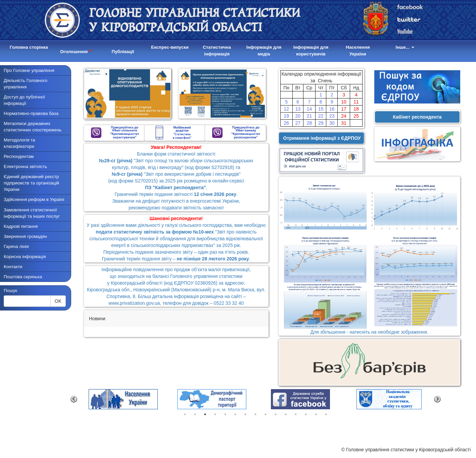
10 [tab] (276, 414)
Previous (74, 399)
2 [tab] (195, 414)
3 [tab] (205, 414)
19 (286, 116)
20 (298, 116)
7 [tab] (245, 414)
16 (332, 109)
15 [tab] (326, 414)
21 (310, 116)
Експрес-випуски (170, 47)
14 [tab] (316, 414)
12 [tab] (296, 414)
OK (58, 301)
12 (286, 109)
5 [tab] (225, 414)
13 (298, 109)
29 (321, 123)
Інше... (405, 47)
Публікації (123, 52)
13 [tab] (306, 414)
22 (321, 116)
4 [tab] (215, 414)
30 (332, 123)
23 (332, 116)
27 (298, 123)
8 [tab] (255, 414)
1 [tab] (185, 414)
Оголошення (76, 50)
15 (321, 109)
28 (310, 123)
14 (310, 109)
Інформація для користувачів (311, 51)
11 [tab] (286, 414)
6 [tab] (235, 414)
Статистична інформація (217, 51)
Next (437, 399)
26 (286, 123)
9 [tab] (266, 414)
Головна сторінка (29, 47)
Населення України (358, 51)
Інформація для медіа (264, 51)
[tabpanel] (123, 399)
